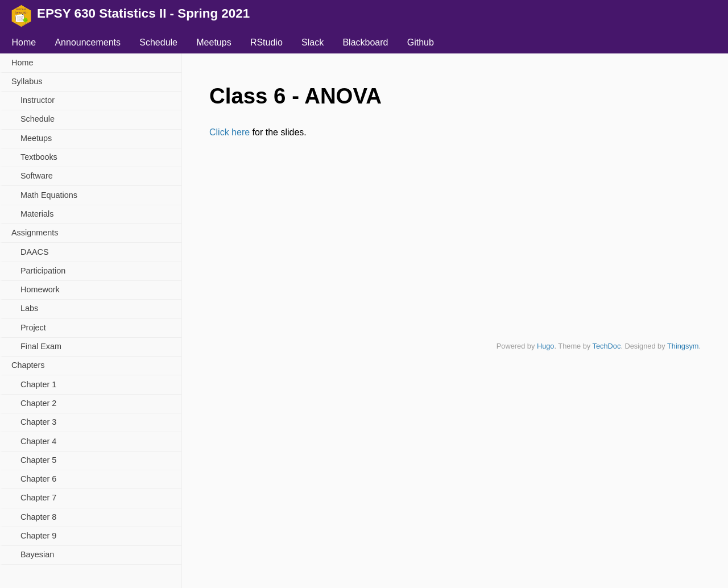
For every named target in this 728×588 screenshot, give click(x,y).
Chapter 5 (38, 460)
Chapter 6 (38, 479)
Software (37, 176)
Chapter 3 (38, 422)
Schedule (158, 42)
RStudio (266, 42)
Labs (29, 308)
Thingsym (683, 346)
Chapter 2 (38, 403)
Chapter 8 (38, 517)
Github (421, 42)
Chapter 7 (38, 498)
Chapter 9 (38, 536)
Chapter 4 (38, 441)
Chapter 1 (38, 384)
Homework (40, 289)
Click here (229, 132)
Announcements (88, 42)
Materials (37, 214)
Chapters (28, 365)
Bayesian (37, 554)
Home (24, 42)
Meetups (214, 42)
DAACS (35, 252)
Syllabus (27, 81)
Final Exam (41, 346)
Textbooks (39, 157)
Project (33, 328)
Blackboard (365, 42)
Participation (43, 271)
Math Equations (49, 195)
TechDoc (607, 346)
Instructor (38, 100)
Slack (313, 42)
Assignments (35, 233)
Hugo (546, 346)
